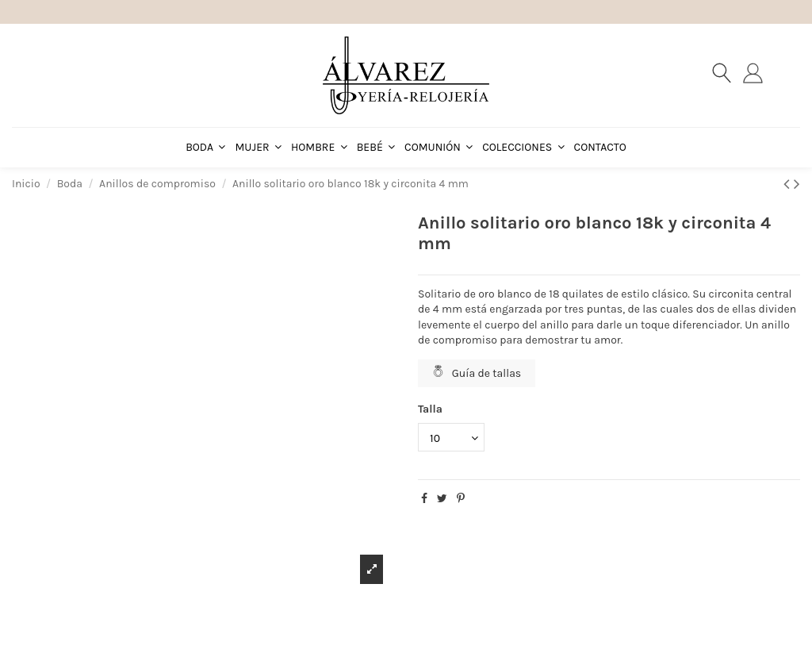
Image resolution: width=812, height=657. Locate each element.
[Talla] (451, 438)
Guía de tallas (477, 373)
